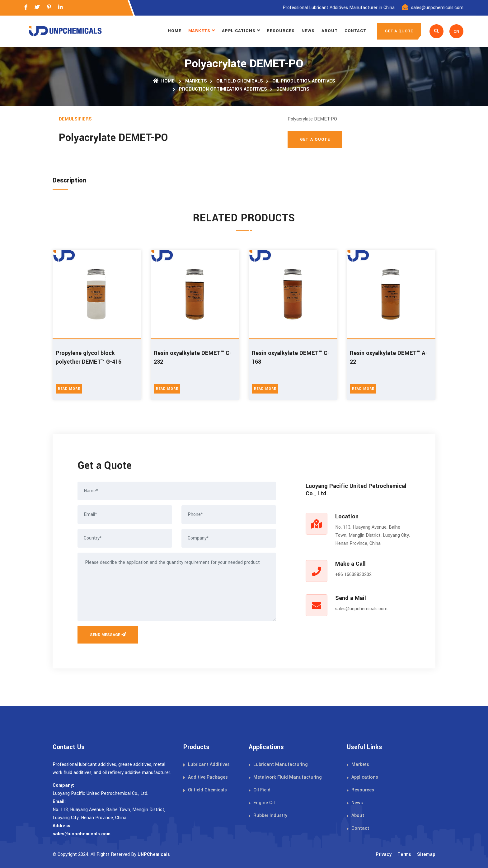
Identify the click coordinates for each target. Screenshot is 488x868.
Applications (239, 31)
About (330, 31)
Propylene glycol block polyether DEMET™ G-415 (89, 357)
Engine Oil (264, 803)
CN (456, 31)
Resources (281, 31)
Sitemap (426, 854)
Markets (199, 31)
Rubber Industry (270, 816)
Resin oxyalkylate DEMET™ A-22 (389, 357)
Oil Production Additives (304, 81)
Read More (69, 389)
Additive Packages (208, 777)
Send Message (108, 635)
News (308, 31)
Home (175, 31)
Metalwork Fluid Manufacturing (288, 777)
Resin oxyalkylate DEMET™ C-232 (193, 357)
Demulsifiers (293, 89)
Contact (355, 31)
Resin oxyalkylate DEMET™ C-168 (291, 357)
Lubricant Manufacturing (281, 764)
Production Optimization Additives (223, 89)
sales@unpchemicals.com (437, 8)
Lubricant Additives (209, 764)
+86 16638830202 (353, 575)
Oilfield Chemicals (240, 81)
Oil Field (262, 790)
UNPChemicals (154, 854)
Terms (404, 854)
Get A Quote (315, 139)
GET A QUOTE (399, 31)
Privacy (384, 854)
